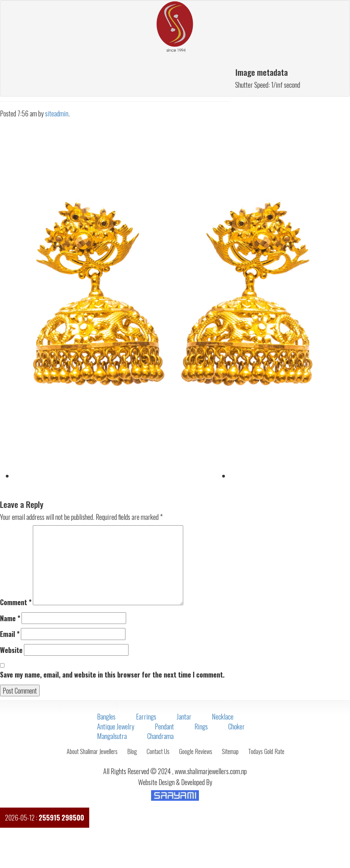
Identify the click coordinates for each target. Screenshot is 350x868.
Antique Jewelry (116, 726)
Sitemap (230, 751)
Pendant (164, 726)
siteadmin (57, 113)
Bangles (106, 716)
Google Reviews (196, 751)
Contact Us (158, 751)
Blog (132, 751)
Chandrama (160, 736)
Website (11, 650)
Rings (201, 726)
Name (10, 618)
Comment (16, 602)
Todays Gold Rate (266, 751)
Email (10, 634)
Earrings (146, 716)
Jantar (184, 716)
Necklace (223, 716)
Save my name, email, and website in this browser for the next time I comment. (112, 675)
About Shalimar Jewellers (92, 751)
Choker (237, 726)
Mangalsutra (112, 736)
